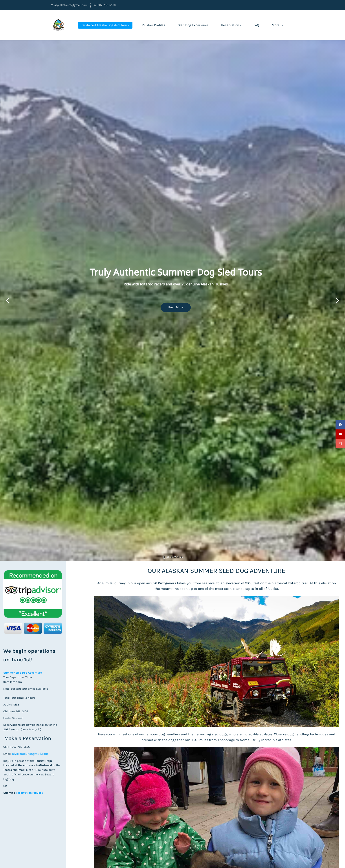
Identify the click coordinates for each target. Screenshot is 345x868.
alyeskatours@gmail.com (30, 754)
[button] (8, 300)
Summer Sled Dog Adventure (23, 673)
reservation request (29, 793)
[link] (33, 572)
